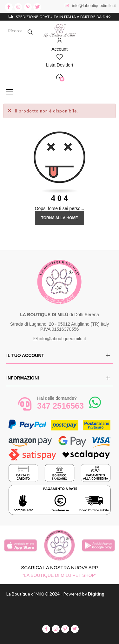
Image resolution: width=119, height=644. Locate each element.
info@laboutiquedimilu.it (94, 6)
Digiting (96, 594)
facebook (9, 7)
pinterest (28, 7)
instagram (18, 7)
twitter (37, 7)
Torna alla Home (60, 218)
